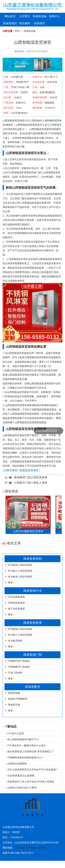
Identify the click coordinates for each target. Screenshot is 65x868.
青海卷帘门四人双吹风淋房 (31, 477)
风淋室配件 (33, 687)
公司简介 (25, 16)
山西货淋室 (11, 470)
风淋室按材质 (33, 623)
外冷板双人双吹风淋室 (20, 565)
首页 (17, 31)
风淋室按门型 (33, 655)
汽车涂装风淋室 (16, 597)
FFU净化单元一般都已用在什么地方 (26, 746)
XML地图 (20, 848)
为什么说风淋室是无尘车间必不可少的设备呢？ (32, 770)
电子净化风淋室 (16, 609)
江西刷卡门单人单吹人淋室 (31, 483)
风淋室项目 (10, 23)
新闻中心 (54, 16)
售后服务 (25, 23)
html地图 (40, 848)
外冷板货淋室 (15, 641)
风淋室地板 (14, 693)
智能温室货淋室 (29, 470)
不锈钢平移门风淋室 (19, 661)
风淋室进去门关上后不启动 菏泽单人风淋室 (30, 782)
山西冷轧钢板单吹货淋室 (29, 531)
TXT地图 (30, 848)
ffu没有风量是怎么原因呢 (20, 776)
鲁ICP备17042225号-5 (22, 853)
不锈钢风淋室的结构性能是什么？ (25, 758)
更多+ (11, 583)
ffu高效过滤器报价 (17, 764)
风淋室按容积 (33, 559)
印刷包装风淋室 (16, 603)
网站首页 (10, 16)
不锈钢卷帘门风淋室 (19, 667)
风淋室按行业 (33, 591)
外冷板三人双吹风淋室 (20, 571)
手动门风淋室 (15, 673)
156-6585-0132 (46, 431)
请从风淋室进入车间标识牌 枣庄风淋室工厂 (30, 752)
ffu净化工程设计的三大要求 (21, 788)
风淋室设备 (40, 16)
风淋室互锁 (14, 705)
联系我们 (40, 23)
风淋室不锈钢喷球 (18, 699)
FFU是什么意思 (15, 733)
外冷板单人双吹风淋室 (20, 577)
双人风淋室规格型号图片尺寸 (22, 740)
